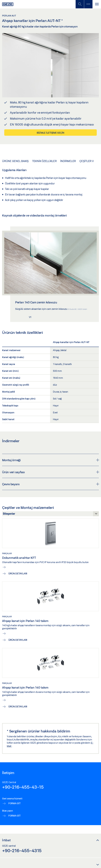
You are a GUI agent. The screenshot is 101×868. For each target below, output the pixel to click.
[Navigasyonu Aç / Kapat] (97, 4)
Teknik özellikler (44, 161)
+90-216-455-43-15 (23, 787)
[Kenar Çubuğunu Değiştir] (88, 4)
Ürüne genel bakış (15, 161)
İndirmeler (68, 161)
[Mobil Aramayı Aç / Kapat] (80, 4)
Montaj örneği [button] (51, 460)
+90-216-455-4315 (22, 850)
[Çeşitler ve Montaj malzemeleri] (51, 515)
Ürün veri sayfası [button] (51, 472)
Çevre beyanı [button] (51, 484)
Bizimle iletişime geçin (51, 133)
